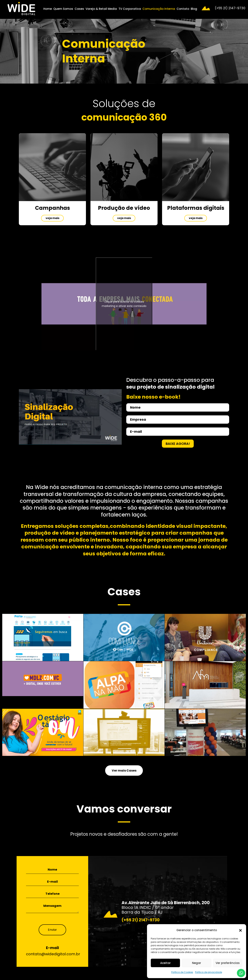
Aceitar (165, 963)
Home (48, 9)
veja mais (52, 218)
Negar (197, 963)
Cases (79, 9)
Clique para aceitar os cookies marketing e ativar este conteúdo (124, 304)
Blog (194, 9)
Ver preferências (228, 963)
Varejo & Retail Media (101, 9)
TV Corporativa (130, 9)
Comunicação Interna (159, 9)
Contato (183, 9)
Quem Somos (63, 9)
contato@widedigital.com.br (53, 954)
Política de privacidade (209, 972)
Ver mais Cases (124, 771)
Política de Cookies (182, 972)
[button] (240, 930)
